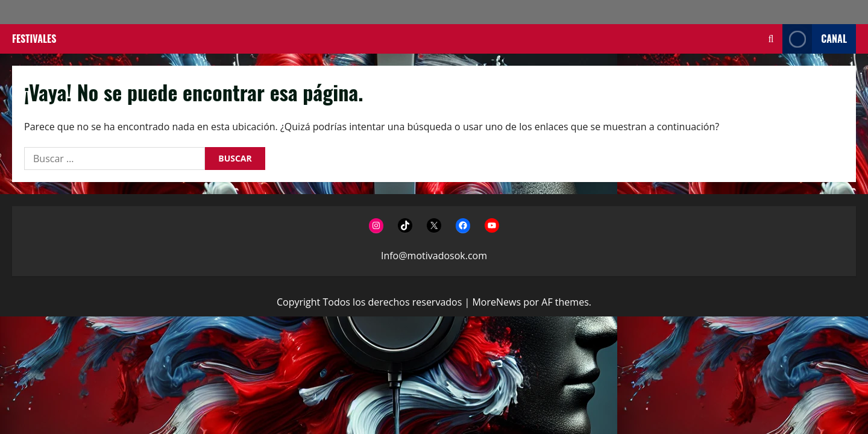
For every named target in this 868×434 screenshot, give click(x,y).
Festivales (34, 39)
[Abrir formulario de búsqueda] (771, 39)
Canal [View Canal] (815, 39)
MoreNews (496, 302)
